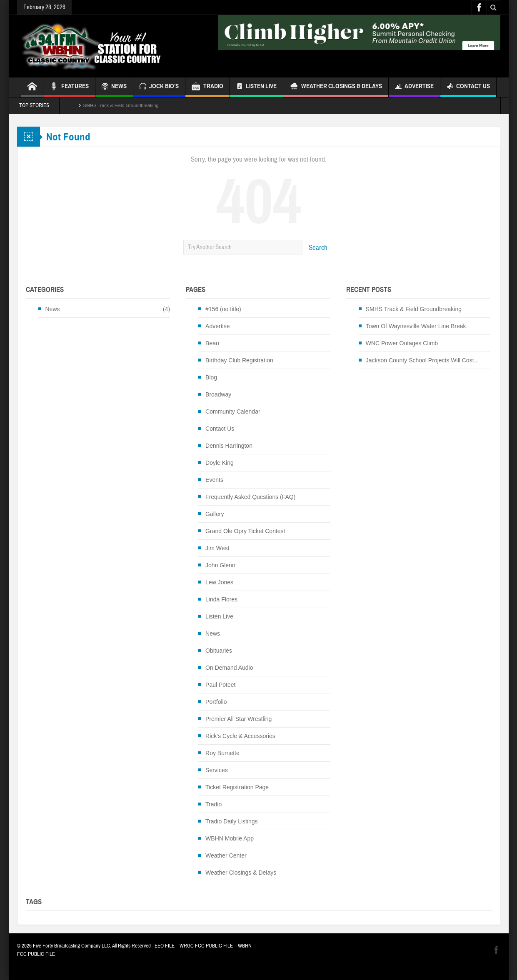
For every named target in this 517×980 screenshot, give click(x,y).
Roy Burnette (222, 753)
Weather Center (226, 855)
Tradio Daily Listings (232, 821)
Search (318, 248)
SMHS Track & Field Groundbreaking (121, 105)
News (53, 309)
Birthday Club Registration (239, 360)
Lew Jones (219, 582)
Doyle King (220, 463)
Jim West (217, 548)
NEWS (114, 87)
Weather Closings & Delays (336, 87)
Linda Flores (221, 599)
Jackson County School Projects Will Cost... (422, 360)
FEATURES (69, 87)
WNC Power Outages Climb (402, 343)
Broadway (218, 394)
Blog (211, 377)
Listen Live (256, 87)
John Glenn (220, 565)
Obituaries (219, 651)
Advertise (414, 87)
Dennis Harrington (229, 446)
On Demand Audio (229, 668)
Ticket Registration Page (237, 787)
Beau (212, 343)
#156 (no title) (223, 309)
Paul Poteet (220, 685)
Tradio (214, 804)
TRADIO (207, 87)
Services (217, 770)
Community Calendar (233, 411)
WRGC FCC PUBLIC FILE (206, 946)
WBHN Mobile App (230, 838)
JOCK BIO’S (159, 87)
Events (214, 480)
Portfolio (216, 702)
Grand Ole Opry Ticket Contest (245, 531)
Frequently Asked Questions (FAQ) (250, 497)
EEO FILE (165, 946)
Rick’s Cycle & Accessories (240, 736)
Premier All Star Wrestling (239, 719)
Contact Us (468, 87)
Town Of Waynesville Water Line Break (416, 326)
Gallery (215, 514)
